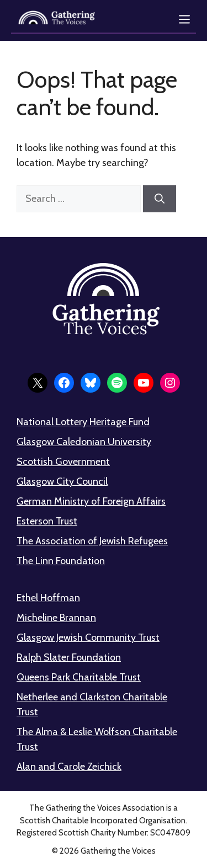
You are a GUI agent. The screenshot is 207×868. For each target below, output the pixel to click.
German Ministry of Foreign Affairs (91, 501)
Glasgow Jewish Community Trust (88, 637)
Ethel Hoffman (48, 598)
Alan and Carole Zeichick (69, 767)
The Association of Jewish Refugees (92, 541)
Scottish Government (63, 462)
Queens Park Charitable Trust (79, 677)
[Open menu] (184, 19)
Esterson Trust (47, 521)
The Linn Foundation (61, 561)
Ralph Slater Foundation (69, 657)
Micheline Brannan (56, 618)
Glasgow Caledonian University (84, 442)
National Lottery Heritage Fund (83, 422)
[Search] (160, 199)
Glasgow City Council (62, 481)
